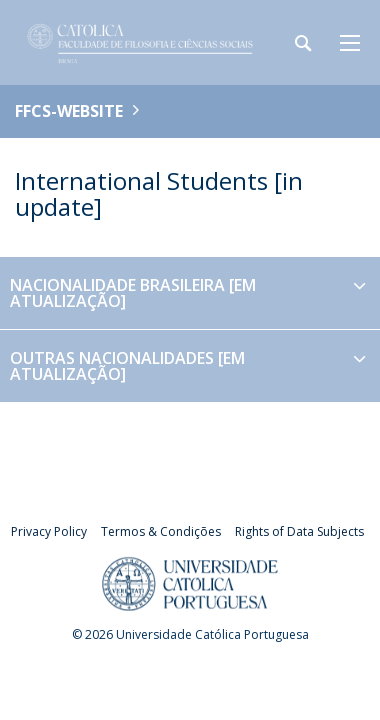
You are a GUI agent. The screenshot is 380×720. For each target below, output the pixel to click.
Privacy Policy (49, 531)
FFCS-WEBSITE (69, 111)
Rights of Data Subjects (299, 531)
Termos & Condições (161, 531)
